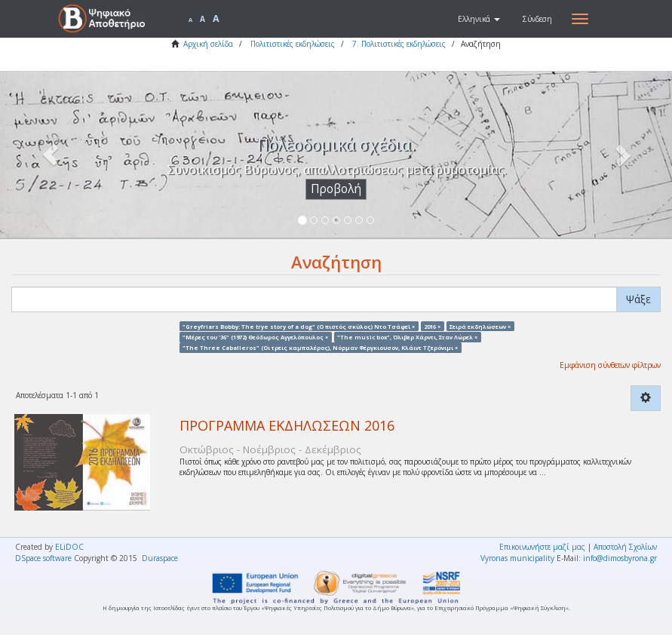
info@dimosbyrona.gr (620, 558)
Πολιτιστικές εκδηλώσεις (293, 44)
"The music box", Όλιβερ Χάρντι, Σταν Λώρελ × (407, 336)
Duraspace (160, 558)
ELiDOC (69, 547)
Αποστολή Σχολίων (625, 547)
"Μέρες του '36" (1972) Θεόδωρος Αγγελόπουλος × (255, 336)
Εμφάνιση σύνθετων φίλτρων (610, 365)
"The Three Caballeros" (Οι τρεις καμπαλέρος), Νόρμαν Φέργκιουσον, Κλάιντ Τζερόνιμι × (320, 348)
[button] (479, 19)
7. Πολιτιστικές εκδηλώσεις (399, 44)
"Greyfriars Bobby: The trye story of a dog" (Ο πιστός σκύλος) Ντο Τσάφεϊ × (299, 326)
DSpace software (43, 558)
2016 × (432, 326)
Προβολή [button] (336, 189)
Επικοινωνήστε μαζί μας (542, 547)
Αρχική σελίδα (208, 44)
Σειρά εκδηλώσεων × (480, 326)
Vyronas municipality (517, 558)
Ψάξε (638, 299)
